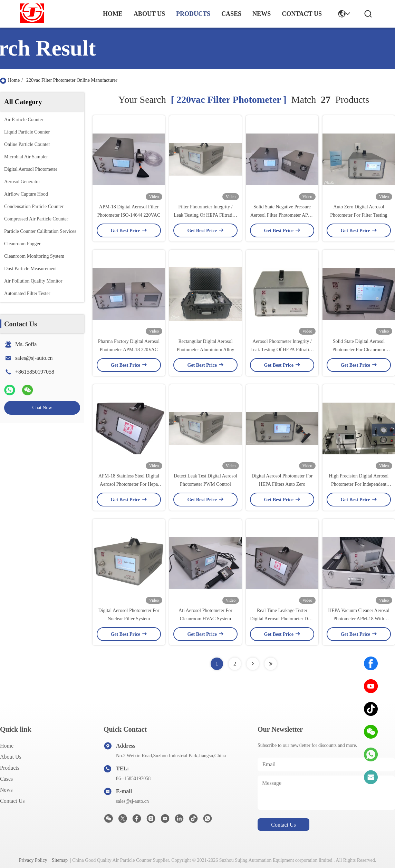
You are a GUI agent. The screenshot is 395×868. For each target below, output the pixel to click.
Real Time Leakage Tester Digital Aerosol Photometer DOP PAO (282, 619)
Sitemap (60, 860)
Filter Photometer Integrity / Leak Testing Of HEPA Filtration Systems (205, 215)
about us (149, 14)
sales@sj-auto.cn (34, 358)
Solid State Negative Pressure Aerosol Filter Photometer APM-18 (282, 215)
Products (10, 768)
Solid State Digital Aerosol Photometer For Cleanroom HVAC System (359, 350)
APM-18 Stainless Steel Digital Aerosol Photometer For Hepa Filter (129, 484)
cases (231, 14)
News (6, 790)
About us (11, 757)
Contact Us (12, 801)
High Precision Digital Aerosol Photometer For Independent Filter (359, 484)
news (262, 14)
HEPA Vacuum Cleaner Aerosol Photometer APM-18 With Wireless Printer (359, 619)
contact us (302, 14)
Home (113, 14)
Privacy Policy (33, 860)
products (193, 14)
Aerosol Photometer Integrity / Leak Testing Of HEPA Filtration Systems (282, 350)
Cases (6, 779)
